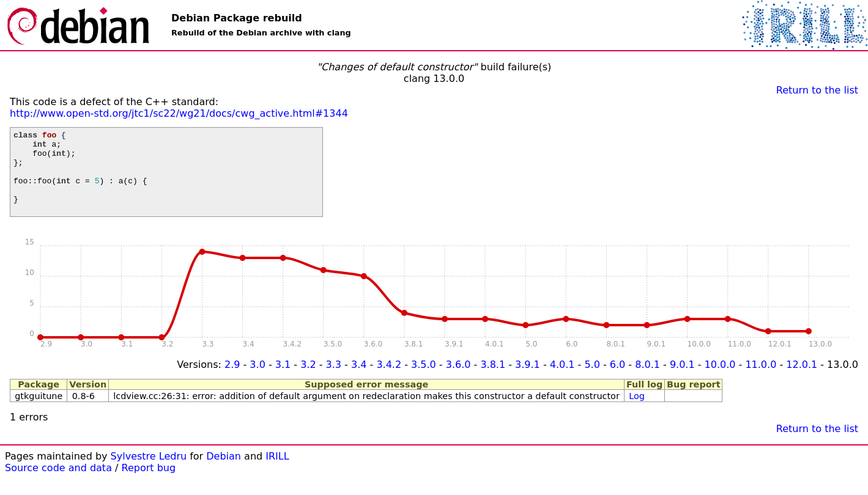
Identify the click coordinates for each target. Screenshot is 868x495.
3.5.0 (424, 381)
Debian (224, 473)
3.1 (283, 381)
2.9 (232, 381)
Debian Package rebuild (237, 18)
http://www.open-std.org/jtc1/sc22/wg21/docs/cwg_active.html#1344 (179, 113)
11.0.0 (761, 381)
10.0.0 (720, 381)
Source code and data (58, 484)
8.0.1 (647, 381)
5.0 (592, 381)
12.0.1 (802, 381)
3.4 (359, 381)
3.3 (334, 381)
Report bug (149, 484)
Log (637, 413)
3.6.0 (458, 381)
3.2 (308, 381)
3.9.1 (528, 381)
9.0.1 (682, 381)
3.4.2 (389, 381)
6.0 (618, 381)
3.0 (257, 381)
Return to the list (817, 90)
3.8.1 (493, 381)
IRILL (277, 473)
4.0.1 (562, 381)
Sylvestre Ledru (149, 473)
